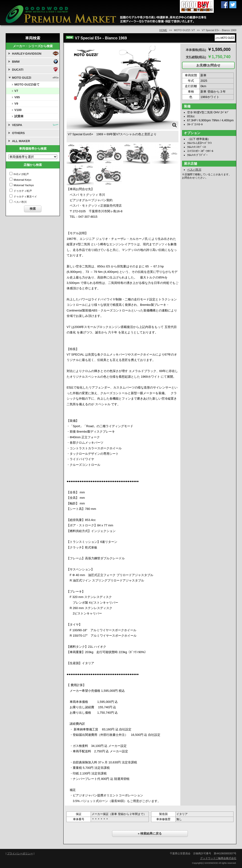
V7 (16, 91)
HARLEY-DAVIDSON (27, 54)
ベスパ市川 (194, 170)
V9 (16, 104)
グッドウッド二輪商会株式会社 (218, 858)
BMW (16, 62)
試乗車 (19, 116)
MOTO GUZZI (22, 78)
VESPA (17, 125)
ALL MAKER (21, 141)
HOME (163, 30)
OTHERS (18, 133)
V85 (17, 97)
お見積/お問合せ (208, 65)
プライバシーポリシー (20, 853)
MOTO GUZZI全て (27, 84)
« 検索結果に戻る (150, 833)
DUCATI (18, 70)
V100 (18, 110)
